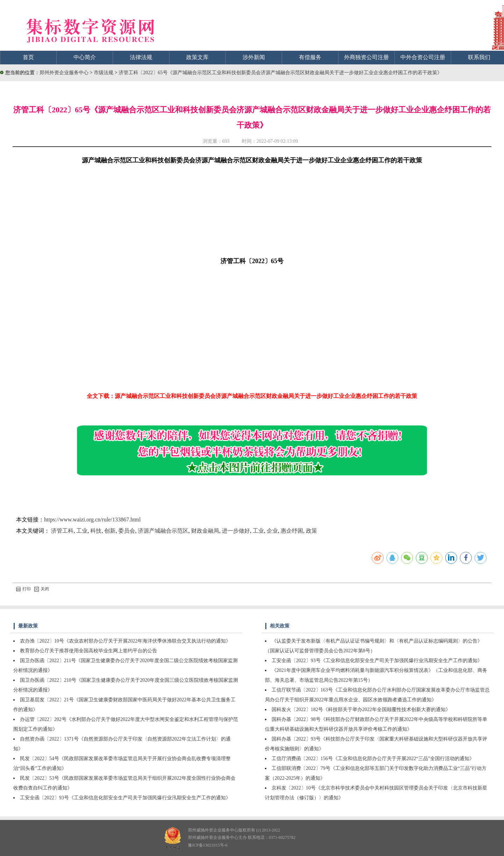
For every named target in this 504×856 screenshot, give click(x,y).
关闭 (42, 589)
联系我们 (479, 57)
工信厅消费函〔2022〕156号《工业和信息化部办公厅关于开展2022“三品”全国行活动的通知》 (373, 759)
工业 (82, 531)
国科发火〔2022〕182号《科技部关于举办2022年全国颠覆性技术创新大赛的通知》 (361, 710)
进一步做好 (236, 531)
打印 (23, 589)
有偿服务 (310, 57)
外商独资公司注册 (366, 57)
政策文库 (197, 57)
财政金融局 (205, 531)
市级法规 (104, 73)
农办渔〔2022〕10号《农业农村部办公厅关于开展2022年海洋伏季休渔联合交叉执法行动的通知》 (125, 641)
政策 (311, 531)
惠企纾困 (292, 531)
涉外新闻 (254, 57)
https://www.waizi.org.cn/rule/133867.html (92, 520)
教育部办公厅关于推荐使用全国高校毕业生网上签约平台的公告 (89, 651)
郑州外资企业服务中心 (64, 73)
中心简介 (85, 57)
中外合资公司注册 (423, 57)
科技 (96, 531)
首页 (28, 57)
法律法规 (141, 57)
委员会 (127, 531)
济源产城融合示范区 (163, 531)
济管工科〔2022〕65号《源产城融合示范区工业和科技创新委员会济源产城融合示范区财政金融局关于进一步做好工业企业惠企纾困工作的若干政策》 (280, 73)
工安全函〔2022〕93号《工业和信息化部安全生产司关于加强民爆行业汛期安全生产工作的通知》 (125, 798)
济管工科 (62, 531)
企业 (272, 531)
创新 (110, 531)
